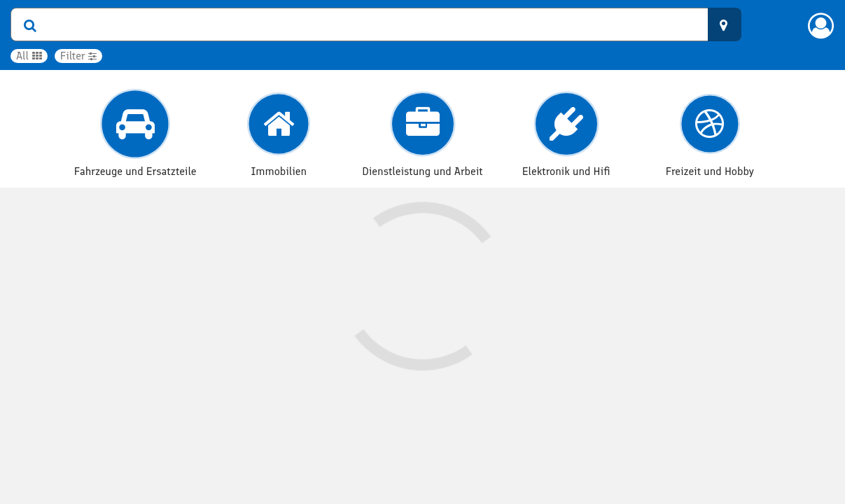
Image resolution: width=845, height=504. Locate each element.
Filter (79, 56)
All (29, 56)
